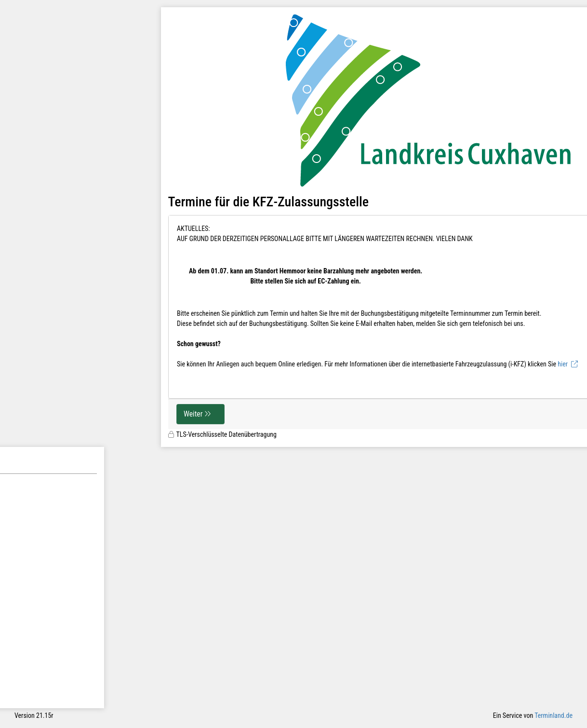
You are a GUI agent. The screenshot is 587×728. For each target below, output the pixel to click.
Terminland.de (554, 715)
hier (563, 364)
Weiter (193, 414)
